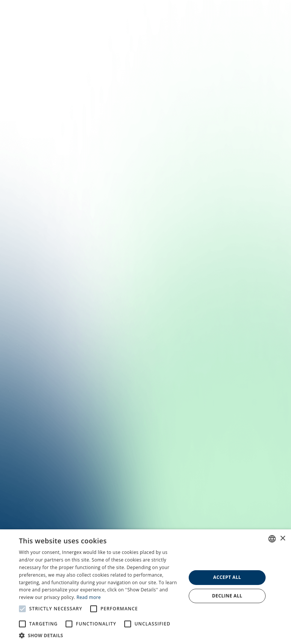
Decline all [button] (227, 596)
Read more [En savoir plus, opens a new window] (89, 597)
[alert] (145, 587)
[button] (100, 635)
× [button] (282, 539)
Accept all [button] (227, 577)
